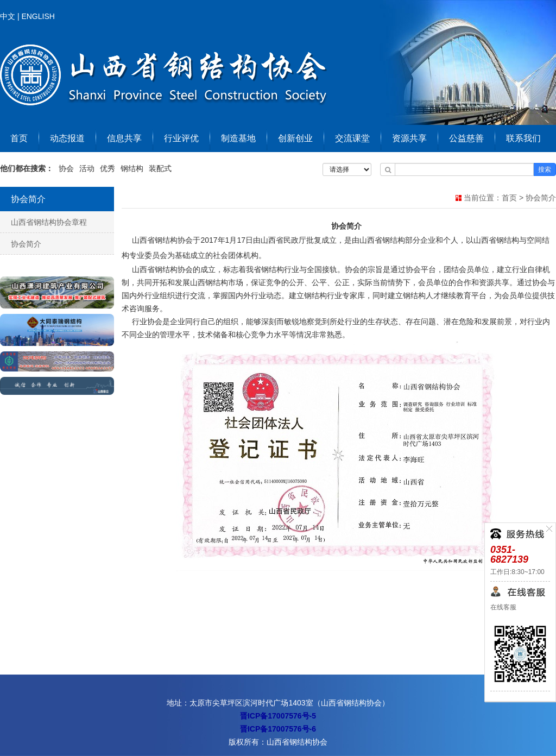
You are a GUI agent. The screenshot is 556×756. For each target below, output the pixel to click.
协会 (66, 168)
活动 (87, 168)
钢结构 (132, 168)
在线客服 (503, 607)
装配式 (160, 168)
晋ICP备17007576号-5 (278, 716)
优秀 (108, 168)
